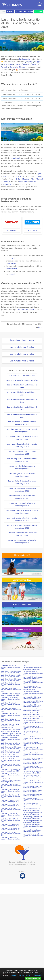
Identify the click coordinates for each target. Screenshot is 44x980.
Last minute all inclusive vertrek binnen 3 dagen (22, 401)
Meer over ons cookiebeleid (20, 975)
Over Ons (32, 864)
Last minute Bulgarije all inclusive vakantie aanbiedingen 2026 (33, 768)
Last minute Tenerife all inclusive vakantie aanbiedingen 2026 (11, 704)
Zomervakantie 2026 (22, 580)
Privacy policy (38, 975)
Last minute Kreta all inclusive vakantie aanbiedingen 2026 (10, 829)
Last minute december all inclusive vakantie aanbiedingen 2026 (22, 438)
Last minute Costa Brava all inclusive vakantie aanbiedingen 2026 (11, 760)
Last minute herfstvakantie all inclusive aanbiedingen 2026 (22, 453)
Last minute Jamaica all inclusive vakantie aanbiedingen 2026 (11, 810)
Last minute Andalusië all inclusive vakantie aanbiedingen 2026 (11, 739)
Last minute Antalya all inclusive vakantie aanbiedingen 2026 (33, 710)
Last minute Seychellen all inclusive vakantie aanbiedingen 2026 (33, 777)
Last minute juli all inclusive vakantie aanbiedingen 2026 (22, 467)
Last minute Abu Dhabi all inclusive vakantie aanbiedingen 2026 (33, 693)
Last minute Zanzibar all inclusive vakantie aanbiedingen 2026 (33, 744)
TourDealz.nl (13, 274)
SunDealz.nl (10, 258)
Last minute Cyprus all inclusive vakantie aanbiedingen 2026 (33, 821)
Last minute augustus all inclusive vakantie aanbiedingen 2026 (22, 431)
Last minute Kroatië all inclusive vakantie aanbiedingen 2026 (33, 787)
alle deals (12, 230)
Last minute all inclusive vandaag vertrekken (22, 380)
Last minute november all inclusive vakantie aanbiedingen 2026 (22, 512)
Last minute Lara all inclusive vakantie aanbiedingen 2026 (32, 706)
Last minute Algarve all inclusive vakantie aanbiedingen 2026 (11, 734)
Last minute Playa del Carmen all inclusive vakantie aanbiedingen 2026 (11, 726)
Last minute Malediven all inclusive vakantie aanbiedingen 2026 (33, 782)
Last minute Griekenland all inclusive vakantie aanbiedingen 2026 (33, 826)
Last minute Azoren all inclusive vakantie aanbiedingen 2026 (11, 748)
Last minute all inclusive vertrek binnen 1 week (22, 386)
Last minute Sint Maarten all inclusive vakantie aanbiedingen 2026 (11, 699)
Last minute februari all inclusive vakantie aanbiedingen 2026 (22, 445)
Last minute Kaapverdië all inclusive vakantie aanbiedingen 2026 (33, 728)
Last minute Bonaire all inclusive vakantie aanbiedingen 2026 (11, 752)
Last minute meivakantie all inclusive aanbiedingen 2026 (22, 504)
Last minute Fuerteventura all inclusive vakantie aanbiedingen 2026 (11, 791)
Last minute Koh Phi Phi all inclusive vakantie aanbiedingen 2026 (11, 820)
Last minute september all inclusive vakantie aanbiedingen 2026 (22, 527)
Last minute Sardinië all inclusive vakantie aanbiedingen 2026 (11, 690)
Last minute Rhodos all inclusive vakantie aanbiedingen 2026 (11, 676)
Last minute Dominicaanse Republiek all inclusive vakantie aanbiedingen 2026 (11, 780)
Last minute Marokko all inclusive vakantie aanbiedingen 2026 (33, 805)
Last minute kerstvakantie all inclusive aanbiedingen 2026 (22, 482)
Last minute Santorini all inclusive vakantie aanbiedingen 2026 (11, 684)
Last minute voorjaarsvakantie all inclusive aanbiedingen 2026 (22, 534)
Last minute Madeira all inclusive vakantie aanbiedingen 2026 (33, 673)
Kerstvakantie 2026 (22, 629)
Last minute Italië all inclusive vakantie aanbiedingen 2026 (32, 714)
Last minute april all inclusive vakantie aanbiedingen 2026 (22, 423)
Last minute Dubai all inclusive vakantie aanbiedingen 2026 (32, 795)
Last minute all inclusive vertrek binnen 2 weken (22, 394)
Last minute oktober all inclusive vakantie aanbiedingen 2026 (22, 519)
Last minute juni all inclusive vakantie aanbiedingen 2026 (22, 475)
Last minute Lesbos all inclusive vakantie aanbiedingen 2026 (33, 668)
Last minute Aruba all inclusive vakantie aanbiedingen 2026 (11, 744)
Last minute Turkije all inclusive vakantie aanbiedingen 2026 (32, 763)
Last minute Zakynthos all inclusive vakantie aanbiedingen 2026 (11, 715)
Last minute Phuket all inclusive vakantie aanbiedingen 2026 (11, 672)
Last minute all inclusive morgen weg (22, 375)
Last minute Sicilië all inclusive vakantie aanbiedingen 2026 (11, 694)
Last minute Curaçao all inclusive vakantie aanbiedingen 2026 (11, 775)
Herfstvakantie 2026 (22, 605)
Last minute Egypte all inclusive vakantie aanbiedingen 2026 (33, 817)
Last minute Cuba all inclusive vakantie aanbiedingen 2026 (10, 770)
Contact (12, 864)
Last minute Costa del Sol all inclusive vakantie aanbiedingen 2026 (11, 766)
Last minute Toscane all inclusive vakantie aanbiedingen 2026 (11, 710)
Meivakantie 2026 (22, 555)
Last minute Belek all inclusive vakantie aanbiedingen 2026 (10, 731)
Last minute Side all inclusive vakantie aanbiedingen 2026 (32, 698)
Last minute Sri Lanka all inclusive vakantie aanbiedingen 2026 (33, 722)
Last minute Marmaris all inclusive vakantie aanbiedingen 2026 (33, 733)
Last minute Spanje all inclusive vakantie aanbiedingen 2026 (33, 814)
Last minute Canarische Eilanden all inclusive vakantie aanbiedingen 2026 (32, 688)
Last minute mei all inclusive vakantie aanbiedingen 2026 (22, 497)
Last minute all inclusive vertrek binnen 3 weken (22, 408)
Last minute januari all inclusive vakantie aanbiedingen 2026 (22, 460)
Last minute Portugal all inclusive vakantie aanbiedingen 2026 (33, 800)
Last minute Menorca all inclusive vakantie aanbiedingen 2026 (11, 667)
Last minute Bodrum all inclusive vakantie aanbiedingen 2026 (33, 718)
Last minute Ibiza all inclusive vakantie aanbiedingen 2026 (10, 801)
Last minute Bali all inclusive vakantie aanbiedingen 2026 (32, 810)
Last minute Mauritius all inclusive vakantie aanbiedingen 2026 (11, 721)
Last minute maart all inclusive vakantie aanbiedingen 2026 (22, 490)
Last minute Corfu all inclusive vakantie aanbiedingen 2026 (10, 756)
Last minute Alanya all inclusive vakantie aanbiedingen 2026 (33, 791)
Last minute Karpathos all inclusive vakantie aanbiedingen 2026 (11, 815)
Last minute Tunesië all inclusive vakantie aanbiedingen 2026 (33, 759)
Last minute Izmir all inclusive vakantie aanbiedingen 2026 (32, 772)
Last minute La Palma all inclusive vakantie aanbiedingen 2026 (11, 834)
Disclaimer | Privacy (21, 864)
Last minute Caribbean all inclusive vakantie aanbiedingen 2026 (33, 835)
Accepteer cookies (33, 978)
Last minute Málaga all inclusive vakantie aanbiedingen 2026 (33, 678)
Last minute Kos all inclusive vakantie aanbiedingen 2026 (10, 825)
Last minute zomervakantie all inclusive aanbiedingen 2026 (22, 541)
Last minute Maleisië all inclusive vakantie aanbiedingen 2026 (33, 738)
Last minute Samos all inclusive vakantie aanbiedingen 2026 (11, 680)
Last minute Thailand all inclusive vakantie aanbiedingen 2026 (33, 754)
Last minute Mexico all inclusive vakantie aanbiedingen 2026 (33, 831)
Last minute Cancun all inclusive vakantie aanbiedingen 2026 (33, 702)
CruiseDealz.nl (11, 269)
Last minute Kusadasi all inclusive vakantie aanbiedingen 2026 (33, 749)
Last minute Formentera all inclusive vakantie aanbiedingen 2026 (11, 786)
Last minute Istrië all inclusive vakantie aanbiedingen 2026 (10, 805)
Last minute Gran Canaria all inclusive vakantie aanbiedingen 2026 (11, 796)
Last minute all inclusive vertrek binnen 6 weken (22, 416)
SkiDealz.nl (12, 264)
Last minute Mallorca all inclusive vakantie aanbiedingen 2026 (33, 682)
